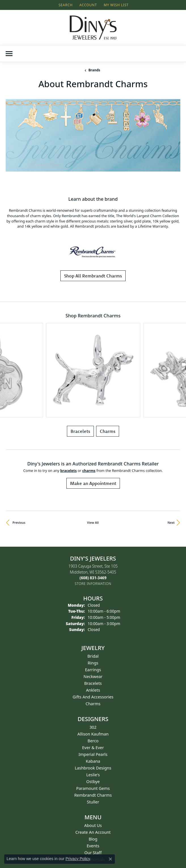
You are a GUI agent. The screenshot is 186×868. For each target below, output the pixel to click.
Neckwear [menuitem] (93, 550)
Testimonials (93, 733)
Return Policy (93, 757)
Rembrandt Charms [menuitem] (93, 669)
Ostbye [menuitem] (93, 656)
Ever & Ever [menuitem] (93, 622)
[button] (65, 5)
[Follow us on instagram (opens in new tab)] (99, 827)
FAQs (93, 777)
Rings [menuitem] (93, 537)
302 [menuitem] (93, 601)
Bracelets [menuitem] (93, 557)
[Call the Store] (93, 452)
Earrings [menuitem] (93, 544)
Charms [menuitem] (93, 578)
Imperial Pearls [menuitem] (93, 628)
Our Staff (93, 727)
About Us (93, 699)
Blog (93, 713)
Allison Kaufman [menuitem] (93, 608)
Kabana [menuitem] (93, 635)
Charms (108, 305)
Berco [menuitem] (93, 615)
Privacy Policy (93, 770)
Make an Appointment (93, 358)
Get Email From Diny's (28, 806)
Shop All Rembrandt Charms (93, 217)
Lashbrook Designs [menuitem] (93, 642)
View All (93, 397)
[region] (93, 116)
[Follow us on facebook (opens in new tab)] (86, 827)
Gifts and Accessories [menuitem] (93, 571)
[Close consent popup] (110, 859)
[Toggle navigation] (9, 54)
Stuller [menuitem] (93, 676)
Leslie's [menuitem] (93, 649)
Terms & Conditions (93, 764)
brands (94, 70)
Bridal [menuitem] (93, 530)
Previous (19, 397)
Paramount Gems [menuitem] (93, 662)
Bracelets (80, 305)
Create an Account (93, 706)
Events (93, 720)
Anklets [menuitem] (93, 564)
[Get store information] (93, 458)
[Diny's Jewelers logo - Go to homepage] (93, 28)
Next (171, 397)
